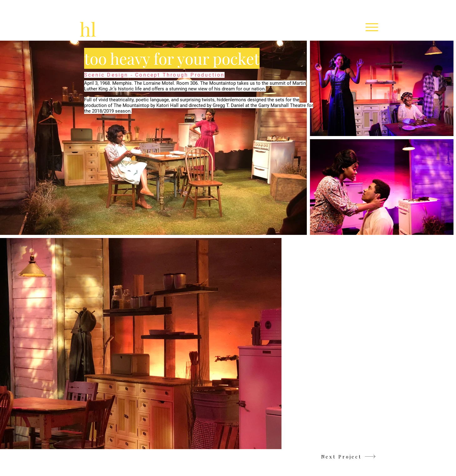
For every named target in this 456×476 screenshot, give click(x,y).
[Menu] (372, 27)
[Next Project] (348, 456)
